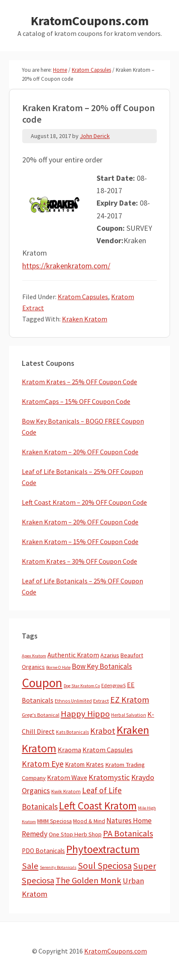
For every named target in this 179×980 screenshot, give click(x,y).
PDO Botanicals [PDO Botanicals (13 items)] (43, 851)
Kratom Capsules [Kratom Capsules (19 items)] (108, 750)
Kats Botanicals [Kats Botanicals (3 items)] (72, 732)
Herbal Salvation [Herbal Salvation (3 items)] (129, 715)
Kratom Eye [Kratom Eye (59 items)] (43, 764)
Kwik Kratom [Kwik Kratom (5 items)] (66, 791)
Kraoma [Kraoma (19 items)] (69, 750)
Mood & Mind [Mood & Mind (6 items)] (89, 821)
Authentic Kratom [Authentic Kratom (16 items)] (73, 655)
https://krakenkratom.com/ (66, 266)
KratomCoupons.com (90, 21)
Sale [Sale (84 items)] (30, 866)
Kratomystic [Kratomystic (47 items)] (109, 777)
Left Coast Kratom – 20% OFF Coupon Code (84, 502)
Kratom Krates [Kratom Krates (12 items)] (84, 764)
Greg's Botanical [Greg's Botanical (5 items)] (41, 715)
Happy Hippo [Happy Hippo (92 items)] (85, 714)
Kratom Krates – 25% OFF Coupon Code (79, 382)
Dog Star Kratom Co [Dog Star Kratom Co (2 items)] (82, 686)
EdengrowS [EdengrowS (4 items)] (113, 685)
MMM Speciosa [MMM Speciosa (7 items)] (54, 821)
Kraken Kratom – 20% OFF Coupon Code (80, 452)
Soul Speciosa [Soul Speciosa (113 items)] (105, 866)
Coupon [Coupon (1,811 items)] (42, 683)
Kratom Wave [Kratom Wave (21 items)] (67, 777)
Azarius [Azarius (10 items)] (110, 655)
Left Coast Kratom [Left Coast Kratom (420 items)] (98, 806)
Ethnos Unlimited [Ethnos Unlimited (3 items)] (73, 701)
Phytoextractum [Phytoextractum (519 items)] (103, 849)
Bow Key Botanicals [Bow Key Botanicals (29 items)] (102, 666)
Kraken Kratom (85, 319)
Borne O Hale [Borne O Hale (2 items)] (58, 667)
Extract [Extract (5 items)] (101, 701)
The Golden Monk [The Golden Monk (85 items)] (88, 880)
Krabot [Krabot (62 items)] (103, 731)
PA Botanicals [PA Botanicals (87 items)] (128, 833)
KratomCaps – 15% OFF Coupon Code (76, 401)
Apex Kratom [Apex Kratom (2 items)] (34, 656)
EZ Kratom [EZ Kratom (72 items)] (130, 699)
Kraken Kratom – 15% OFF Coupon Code (80, 542)
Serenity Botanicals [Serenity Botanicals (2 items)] (58, 867)
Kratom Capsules (83, 297)
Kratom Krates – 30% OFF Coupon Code (79, 561)
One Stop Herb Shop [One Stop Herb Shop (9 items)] (75, 834)
